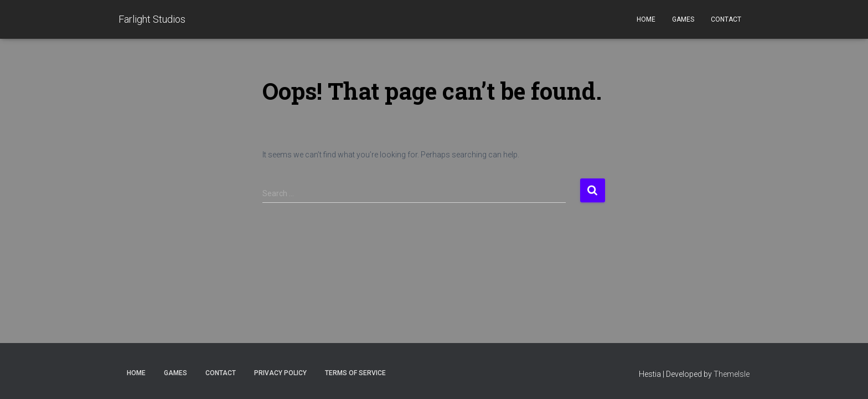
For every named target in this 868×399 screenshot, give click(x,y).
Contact (726, 19)
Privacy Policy (280, 373)
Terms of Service (355, 373)
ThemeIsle (732, 374)
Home (646, 19)
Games (683, 19)
